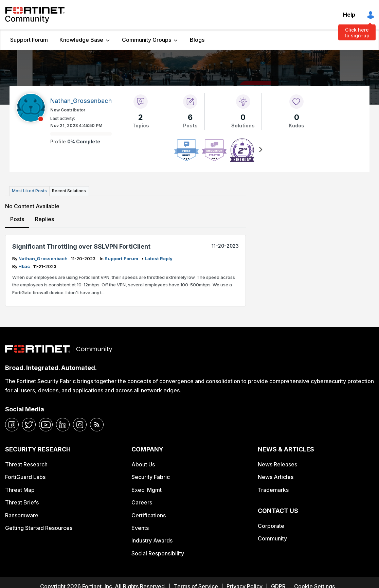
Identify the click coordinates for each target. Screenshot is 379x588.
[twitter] (29, 425)
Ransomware (22, 515)
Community (272, 538)
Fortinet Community (35, 15)
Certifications (149, 515)
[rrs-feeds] (97, 425)
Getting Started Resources (39, 528)
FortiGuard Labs (25, 477)
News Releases (277, 464)
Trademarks (273, 490)
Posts (17, 219)
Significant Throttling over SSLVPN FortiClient (81, 246)
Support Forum (29, 40)
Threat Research (26, 464)
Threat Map (20, 490)
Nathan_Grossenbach (43, 259)
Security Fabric (151, 477)
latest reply (159, 259)
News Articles (276, 477)
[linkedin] (63, 425)
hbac (25, 266)
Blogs (197, 40)
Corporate (271, 526)
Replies (44, 219)
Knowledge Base (81, 40)
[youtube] (46, 425)
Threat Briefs (22, 502)
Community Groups (147, 40)
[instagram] (80, 425)
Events (140, 528)
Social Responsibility (158, 553)
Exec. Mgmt (147, 490)
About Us (143, 464)
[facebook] (12, 425)
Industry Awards (152, 540)
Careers (142, 502)
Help (349, 15)
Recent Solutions (69, 191)
